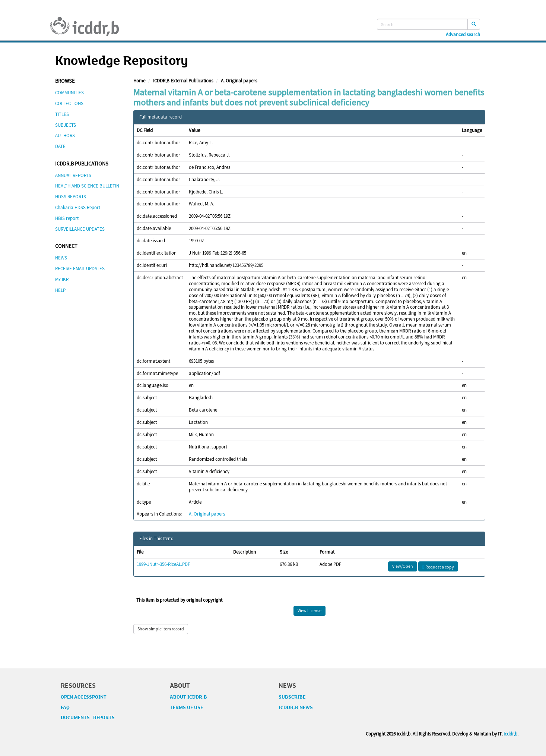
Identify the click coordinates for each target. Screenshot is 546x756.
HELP (60, 290)
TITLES (62, 114)
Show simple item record (161, 629)
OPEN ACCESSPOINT (84, 697)
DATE (60, 146)
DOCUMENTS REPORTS (88, 718)
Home (139, 81)
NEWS (61, 258)
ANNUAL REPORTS (73, 175)
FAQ (65, 708)
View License (309, 610)
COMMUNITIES (69, 93)
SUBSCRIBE (292, 697)
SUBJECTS (66, 125)
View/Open (403, 566)
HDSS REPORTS (71, 197)
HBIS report (67, 218)
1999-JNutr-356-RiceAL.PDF (163, 564)
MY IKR (62, 279)
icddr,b (510, 734)
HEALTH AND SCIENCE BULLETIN (87, 186)
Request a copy (438, 567)
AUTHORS (65, 136)
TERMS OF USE (186, 708)
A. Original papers (239, 81)
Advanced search (463, 35)
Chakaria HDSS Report (78, 207)
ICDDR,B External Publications (183, 81)
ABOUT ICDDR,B (188, 697)
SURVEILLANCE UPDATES (80, 229)
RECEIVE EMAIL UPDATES (80, 269)
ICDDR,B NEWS (296, 708)
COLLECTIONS (69, 103)
